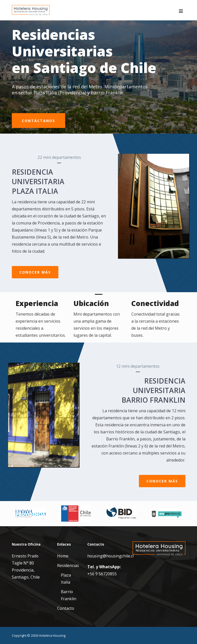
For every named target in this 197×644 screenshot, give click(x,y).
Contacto (66, 608)
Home (63, 556)
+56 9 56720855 (102, 574)
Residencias (68, 565)
